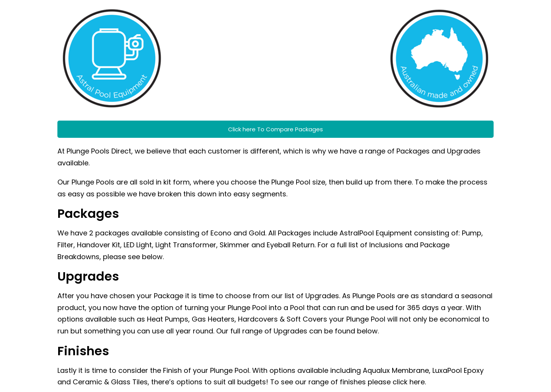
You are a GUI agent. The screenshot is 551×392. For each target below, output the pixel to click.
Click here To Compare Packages (275, 129)
